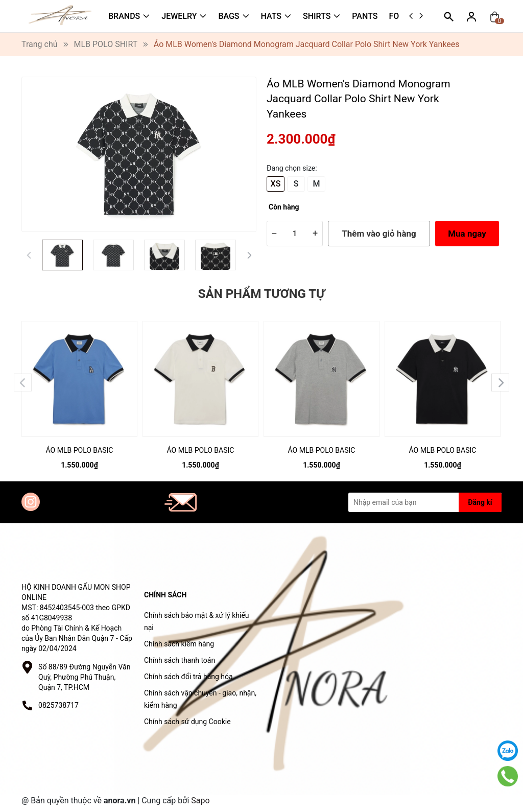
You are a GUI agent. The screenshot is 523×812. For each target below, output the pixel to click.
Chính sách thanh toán (180, 660)
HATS (271, 16)
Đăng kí (480, 502)
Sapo (200, 801)
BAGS (229, 16)
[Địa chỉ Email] (425, 502)
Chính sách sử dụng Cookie (187, 722)
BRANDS (124, 16)
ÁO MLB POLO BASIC (80, 450)
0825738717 (58, 705)
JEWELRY (179, 16)
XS (276, 184)
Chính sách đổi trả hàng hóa (188, 677)
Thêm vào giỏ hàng (379, 234)
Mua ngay (467, 234)
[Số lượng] (295, 234)
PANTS (365, 16)
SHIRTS (317, 16)
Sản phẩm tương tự (261, 294)
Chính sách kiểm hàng (179, 644)
